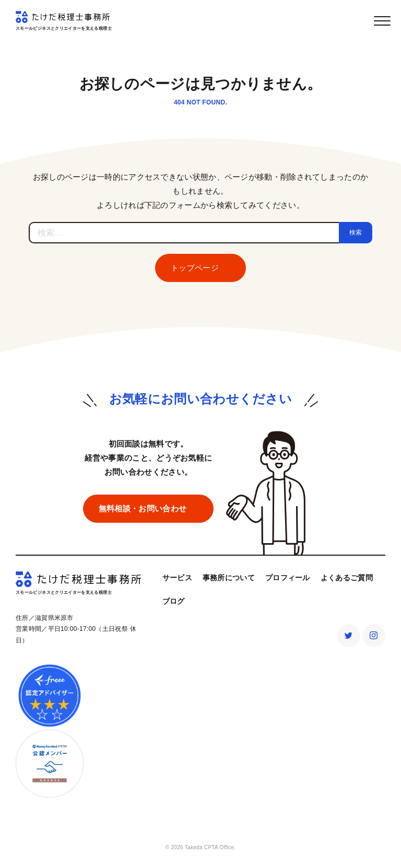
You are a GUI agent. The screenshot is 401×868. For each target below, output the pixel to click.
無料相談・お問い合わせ (143, 508)
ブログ (174, 601)
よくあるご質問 (347, 578)
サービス (177, 578)
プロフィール (288, 578)
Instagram (374, 636)
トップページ (195, 268)
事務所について (229, 578)
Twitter (349, 636)
